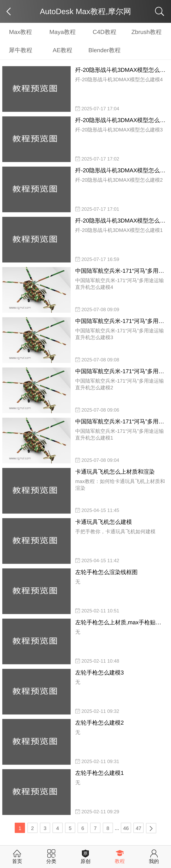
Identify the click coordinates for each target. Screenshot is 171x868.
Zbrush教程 (147, 32)
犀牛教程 (21, 50)
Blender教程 (105, 50)
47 (139, 828)
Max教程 (21, 32)
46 (126, 828)
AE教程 (63, 50)
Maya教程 (63, 32)
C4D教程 (105, 32)
